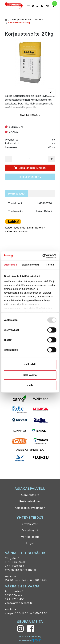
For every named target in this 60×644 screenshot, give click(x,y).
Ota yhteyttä (30, 530)
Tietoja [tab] (50, 265)
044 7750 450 (15, 599)
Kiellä (30, 385)
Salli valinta (30, 375)
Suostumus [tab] (10, 265)
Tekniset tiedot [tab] (16, 194)
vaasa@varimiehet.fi (18, 603)
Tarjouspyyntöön (30, 177)
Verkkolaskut (30, 537)
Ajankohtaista (30, 495)
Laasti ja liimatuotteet (21, 20)
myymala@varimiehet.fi (20, 570)
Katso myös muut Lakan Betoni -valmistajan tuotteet (30, 225)
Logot (30, 543)
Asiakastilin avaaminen (30, 508)
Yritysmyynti (30, 524)
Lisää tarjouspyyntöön (30, 168)
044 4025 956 (15, 566)
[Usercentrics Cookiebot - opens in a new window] (43, 256)
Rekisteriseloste (30, 501)
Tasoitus (39, 20)
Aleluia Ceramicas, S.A (30, 450)
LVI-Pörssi (20, 431)
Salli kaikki (30, 364)
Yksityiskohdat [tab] (30, 265)
